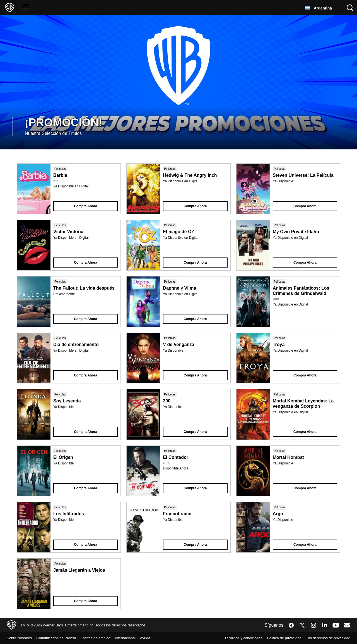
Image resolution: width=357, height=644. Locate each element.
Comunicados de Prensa (61, 638)
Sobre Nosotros (21, 638)
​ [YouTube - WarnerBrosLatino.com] (336, 625)
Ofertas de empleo (105, 638)
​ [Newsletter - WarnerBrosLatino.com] (347, 625)
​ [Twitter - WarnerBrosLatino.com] (302, 625)
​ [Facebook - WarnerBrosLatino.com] (291, 625)
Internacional (139, 638)
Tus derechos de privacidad (325, 638)
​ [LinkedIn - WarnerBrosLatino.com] (325, 625)
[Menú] (25, 8)
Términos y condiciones (231, 638)
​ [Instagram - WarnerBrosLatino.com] (313, 625)
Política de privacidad (277, 638)
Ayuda (161, 638)
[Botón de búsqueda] (350, 8)
